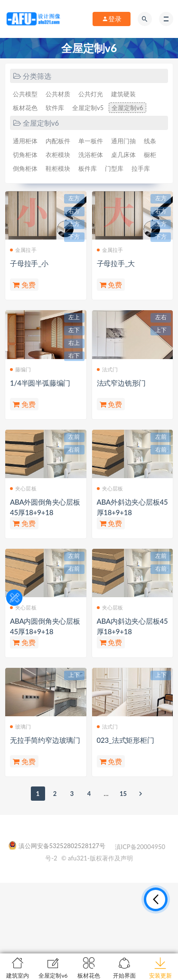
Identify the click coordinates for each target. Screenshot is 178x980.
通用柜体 (25, 141)
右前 (74, 450)
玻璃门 (21, 726)
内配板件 (58, 141)
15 (123, 794)
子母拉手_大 (116, 263)
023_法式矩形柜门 (126, 740)
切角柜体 (25, 155)
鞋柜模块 (58, 168)
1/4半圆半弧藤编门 (40, 383)
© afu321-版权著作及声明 (97, 858)
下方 (74, 237)
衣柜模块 (58, 155)
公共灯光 (91, 94)
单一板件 (91, 141)
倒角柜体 (25, 168)
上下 (161, 330)
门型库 (114, 168)
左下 (74, 330)
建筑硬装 (123, 94)
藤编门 (21, 369)
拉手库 (141, 168)
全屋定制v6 (127, 108)
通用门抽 (123, 141)
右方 (74, 211)
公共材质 (58, 94)
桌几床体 (123, 155)
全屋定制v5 (88, 108)
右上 (74, 343)
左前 (74, 437)
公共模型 (25, 94)
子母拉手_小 (29, 263)
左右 (161, 317)
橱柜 (150, 155)
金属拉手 (23, 250)
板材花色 (25, 108)
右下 (74, 356)
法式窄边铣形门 (122, 383)
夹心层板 (23, 488)
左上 (74, 317)
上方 (74, 224)
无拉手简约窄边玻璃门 (45, 740)
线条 (150, 141)
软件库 (55, 108)
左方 (74, 198)
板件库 (88, 168)
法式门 (108, 369)
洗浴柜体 (91, 155)
